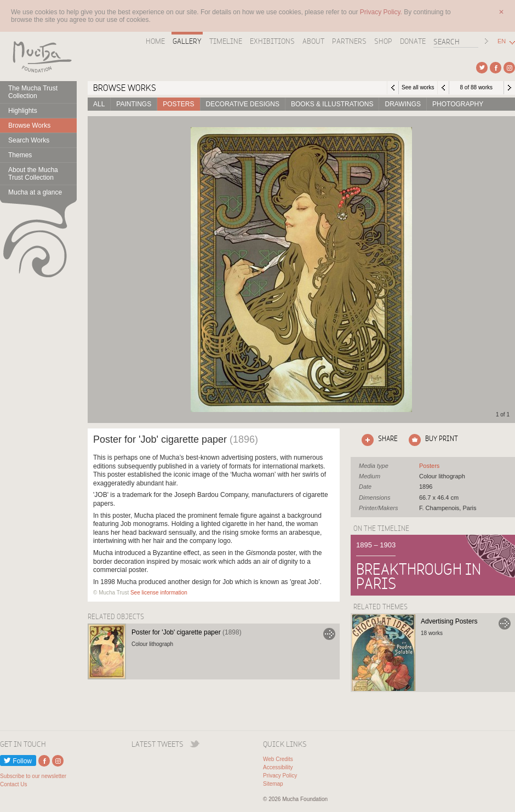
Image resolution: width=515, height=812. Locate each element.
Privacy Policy (280, 776)
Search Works (29, 140)
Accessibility (278, 767)
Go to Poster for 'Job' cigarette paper (329, 634)
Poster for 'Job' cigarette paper (187, 632)
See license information (159, 593)
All (99, 104)
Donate (413, 41)
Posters (178, 104)
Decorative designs (243, 104)
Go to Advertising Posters (505, 624)
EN (502, 41)
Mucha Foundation (38, 56)
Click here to (377, 440)
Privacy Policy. (382, 12)
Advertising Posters (449, 621)
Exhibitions (272, 41)
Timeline (226, 41)
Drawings (403, 104)
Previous (443, 88)
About (313, 41)
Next (510, 88)
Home (155, 41)
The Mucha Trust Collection (33, 92)
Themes (20, 155)
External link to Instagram (509, 68)
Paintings (134, 104)
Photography (458, 104)
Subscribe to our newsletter (33, 776)
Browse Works (29, 125)
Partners (349, 41)
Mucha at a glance (35, 192)
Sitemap (273, 784)
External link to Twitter (482, 68)
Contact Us (13, 784)
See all (429, 466)
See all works (418, 87)
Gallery (187, 41)
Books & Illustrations (332, 104)
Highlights (23, 111)
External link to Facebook (496, 68)
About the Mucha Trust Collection (33, 174)
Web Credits (278, 759)
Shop (383, 41)
